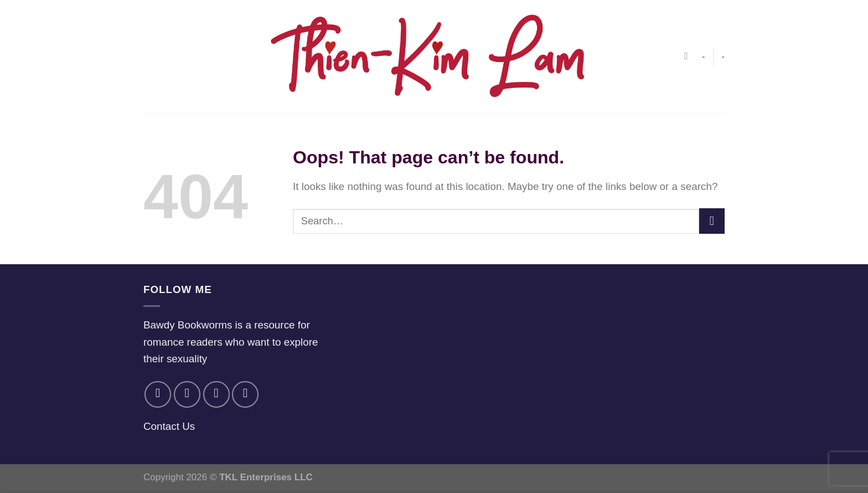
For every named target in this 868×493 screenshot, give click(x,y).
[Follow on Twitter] (216, 394)
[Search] (689, 57)
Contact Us (169, 426)
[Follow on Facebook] (158, 394)
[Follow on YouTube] (245, 394)
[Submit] (712, 221)
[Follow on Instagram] (187, 394)
